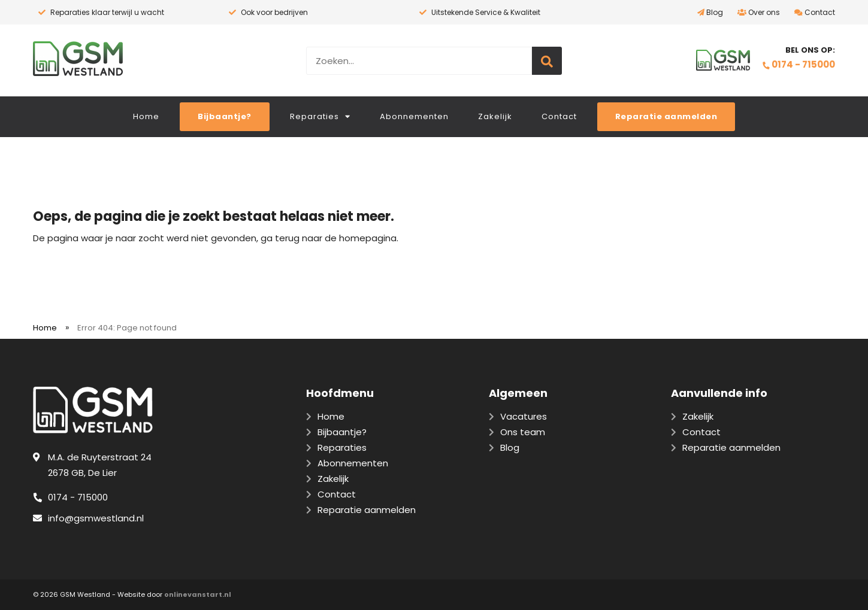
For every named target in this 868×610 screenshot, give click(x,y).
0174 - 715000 (799, 64)
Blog (710, 12)
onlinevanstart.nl (198, 594)
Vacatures (524, 416)
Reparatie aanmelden (731, 447)
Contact (815, 12)
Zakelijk (495, 116)
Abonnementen (414, 116)
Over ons (759, 12)
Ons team (523, 432)
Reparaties (320, 116)
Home (146, 116)
